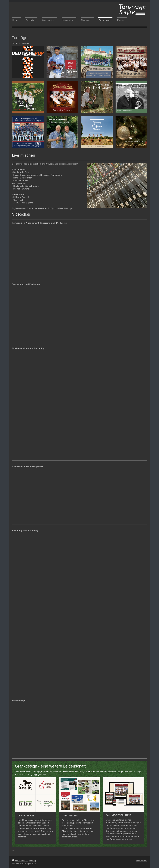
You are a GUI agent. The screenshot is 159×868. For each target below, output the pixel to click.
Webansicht (142, 861)
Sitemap (33, 861)
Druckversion (20, 861)
